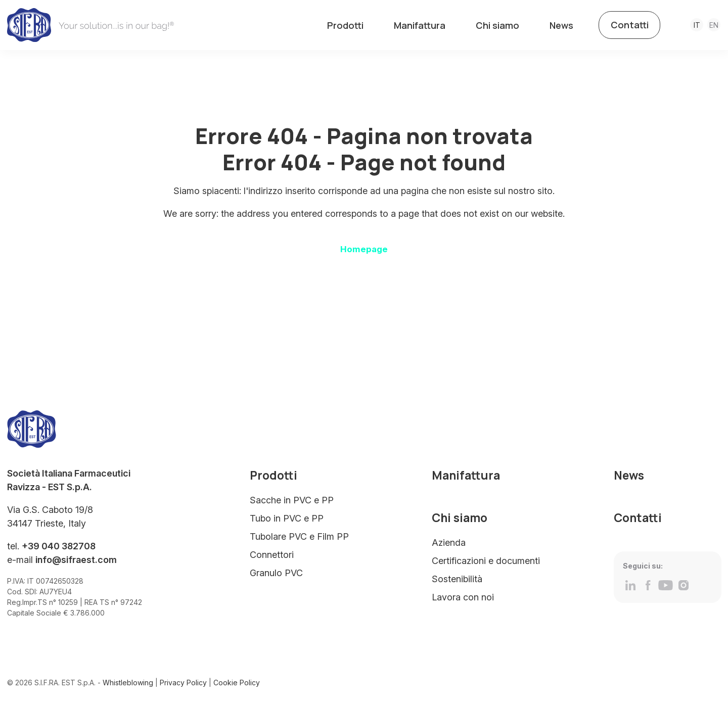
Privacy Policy (183, 686)
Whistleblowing (128, 686)
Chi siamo (497, 25)
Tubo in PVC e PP (287, 521)
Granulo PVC (276, 576)
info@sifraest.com (76, 563)
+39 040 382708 (59, 550)
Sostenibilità (457, 582)
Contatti (630, 25)
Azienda (449, 546)
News (561, 25)
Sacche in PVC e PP (292, 503)
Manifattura (420, 25)
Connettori (272, 558)
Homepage (364, 252)
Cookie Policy (237, 686)
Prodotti (345, 25)
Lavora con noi (463, 600)
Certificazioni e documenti (486, 564)
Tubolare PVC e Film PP (299, 539)
